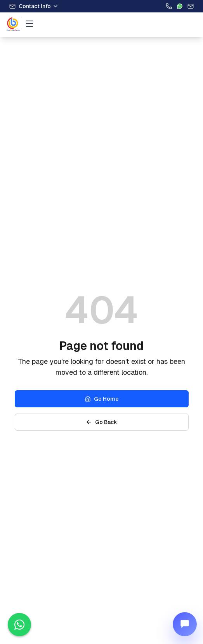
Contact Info (34, 6)
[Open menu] (29, 24)
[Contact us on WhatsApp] (19, 625)
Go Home (102, 399)
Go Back (101, 422)
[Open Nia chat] (185, 624)
